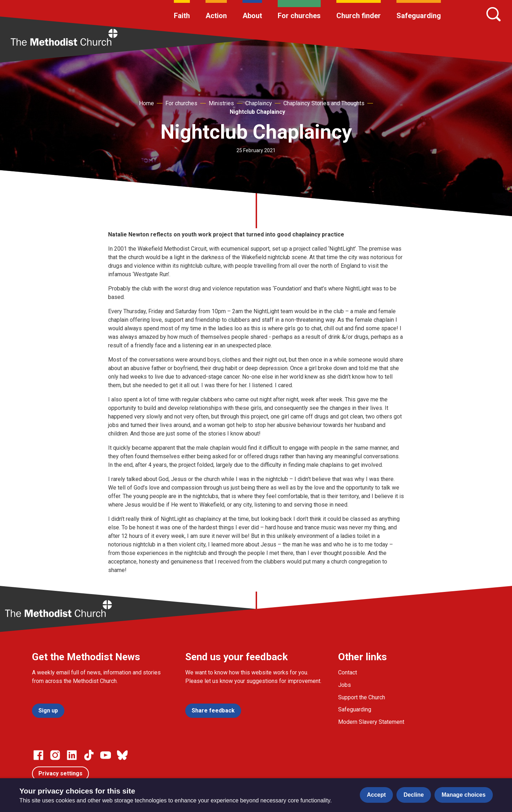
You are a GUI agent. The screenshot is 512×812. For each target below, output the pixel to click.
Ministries (221, 103)
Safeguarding (419, 16)
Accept (376, 795)
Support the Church (362, 697)
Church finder (359, 16)
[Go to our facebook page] (38, 755)
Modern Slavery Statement (371, 722)
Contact (348, 672)
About (252, 16)
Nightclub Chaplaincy (257, 112)
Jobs (345, 685)
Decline (414, 795)
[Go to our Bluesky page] (122, 755)
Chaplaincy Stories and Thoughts (324, 103)
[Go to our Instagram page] (55, 755)
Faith (182, 16)
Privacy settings (60, 773)
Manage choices (464, 795)
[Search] (494, 14)
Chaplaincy (259, 103)
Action (216, 16)
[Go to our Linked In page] (72, 755)
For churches (299, 16)
